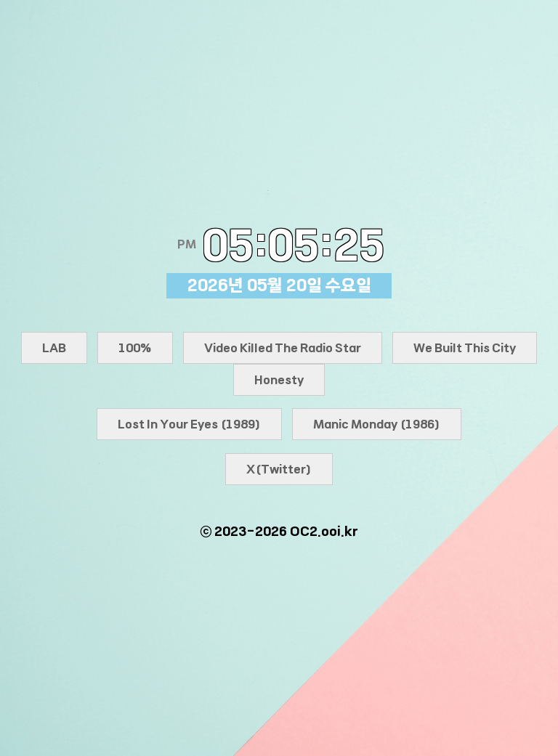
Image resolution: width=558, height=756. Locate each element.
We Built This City (465, 348)
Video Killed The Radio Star (283, 348)
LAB (54, 348)
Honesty (279, 380)
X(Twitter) (279, 469)
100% (135, 348)
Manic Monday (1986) (377, 424)
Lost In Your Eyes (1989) (189, 424)
